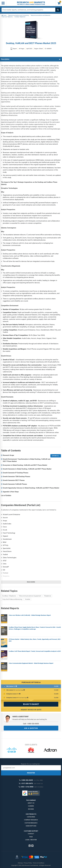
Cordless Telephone (9, 596)
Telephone (48, 596)
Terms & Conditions (39, 863)
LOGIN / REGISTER (31, 840)
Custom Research (31, 823)
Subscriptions (31, 826)
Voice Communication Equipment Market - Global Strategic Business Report (31, 663)
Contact (31, 834)
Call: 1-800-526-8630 (31, 724)
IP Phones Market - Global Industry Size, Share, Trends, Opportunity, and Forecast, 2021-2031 (35, 640)
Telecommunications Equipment (30, 596)
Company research (31, 820)
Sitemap (20, 863)
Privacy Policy (28, 863)
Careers (31, 806)
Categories (31, 817)
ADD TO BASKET (31, 704)
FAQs (31, 837)
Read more (31, 582)
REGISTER (31, 773)
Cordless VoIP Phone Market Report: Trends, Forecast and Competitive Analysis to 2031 (35, 651)
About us (31, 803)
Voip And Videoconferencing (12, 599)
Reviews (31, 809)
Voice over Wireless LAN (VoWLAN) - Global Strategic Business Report (30, 615)
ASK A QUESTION (31, 728)
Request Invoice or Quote (31, 710)
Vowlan (27, 599)
